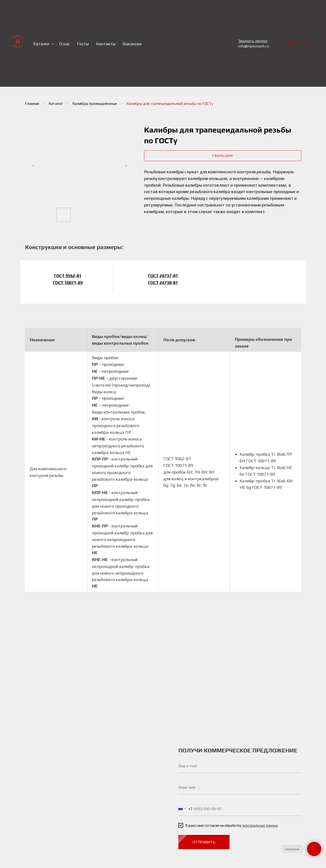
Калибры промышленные (95, 103)
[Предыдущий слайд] (33, 166)
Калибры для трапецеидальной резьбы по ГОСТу (170, 103)
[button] (223, 156)
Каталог (56, 103)
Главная (32, 103)
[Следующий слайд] (126, 166)
